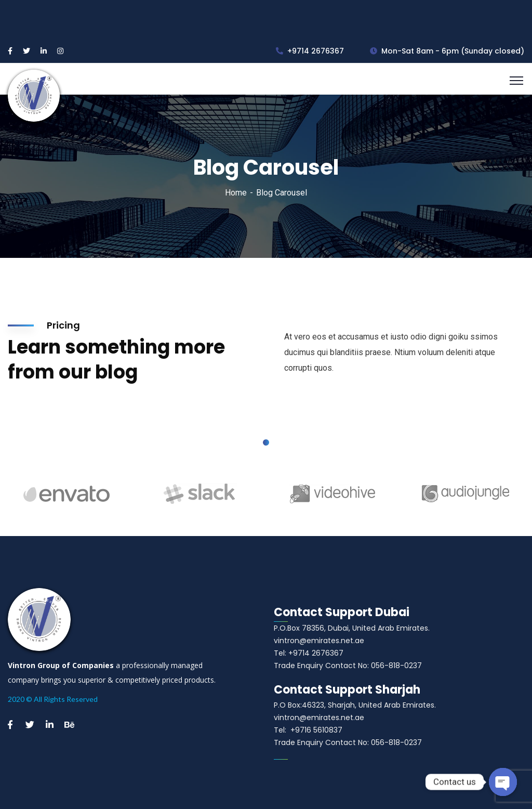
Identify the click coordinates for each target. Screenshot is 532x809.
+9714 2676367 (310, 51)
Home (236, 193)
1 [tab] (266, 442)
